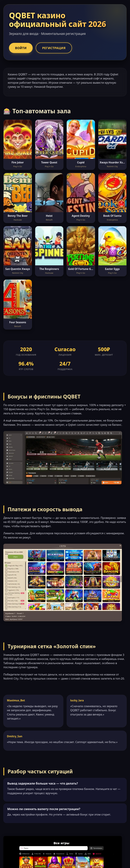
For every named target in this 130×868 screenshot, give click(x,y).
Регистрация (54, 48)
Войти (21, 48)
